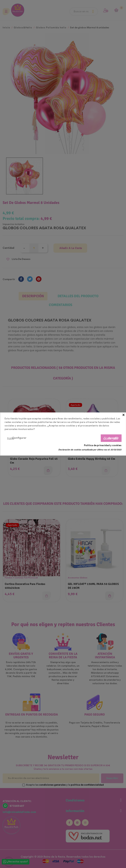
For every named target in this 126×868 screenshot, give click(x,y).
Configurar (17, 438)
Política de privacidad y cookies (103, 445)
